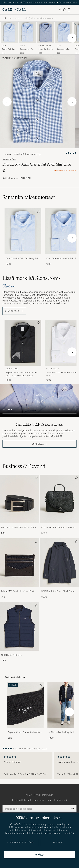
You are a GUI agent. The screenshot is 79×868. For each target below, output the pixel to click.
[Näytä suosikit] (64, 10)
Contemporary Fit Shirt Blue (26, 49)
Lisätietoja (38, 444)
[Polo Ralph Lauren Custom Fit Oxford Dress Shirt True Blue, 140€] (46, 38)
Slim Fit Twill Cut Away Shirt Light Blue (8, 49)
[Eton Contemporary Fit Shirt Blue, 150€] (27, 38)
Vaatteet (7, 58)
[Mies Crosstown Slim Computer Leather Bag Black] (60, 499)
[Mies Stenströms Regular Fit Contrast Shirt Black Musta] (23, 343)
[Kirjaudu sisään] (60, 9)
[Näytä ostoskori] (69, 10)
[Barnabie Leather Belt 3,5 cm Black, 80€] (19, 505)
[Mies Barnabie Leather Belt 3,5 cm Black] (19, 499)
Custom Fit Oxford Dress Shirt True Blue (45, 49)
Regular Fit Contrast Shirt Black (22, 372)
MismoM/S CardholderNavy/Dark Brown (18, 591)
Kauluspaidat (20, 58)
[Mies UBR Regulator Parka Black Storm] (60, 563)
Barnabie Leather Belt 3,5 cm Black (19, 527)
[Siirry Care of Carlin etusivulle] (14, 9)
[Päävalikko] (74, 10)
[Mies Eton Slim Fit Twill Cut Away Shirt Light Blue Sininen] (9, 32)
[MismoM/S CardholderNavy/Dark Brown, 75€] (19, 568)
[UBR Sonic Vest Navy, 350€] (19, 632)
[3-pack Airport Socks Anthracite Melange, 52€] (25, 711)
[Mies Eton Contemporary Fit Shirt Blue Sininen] (27, 32)
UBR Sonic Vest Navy (12, 655)
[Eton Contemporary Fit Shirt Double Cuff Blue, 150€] (64, 38)
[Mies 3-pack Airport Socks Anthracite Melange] (25, 705)
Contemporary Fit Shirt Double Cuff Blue (63, 49)
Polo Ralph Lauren (45, 46)
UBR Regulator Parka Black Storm (58, 591)
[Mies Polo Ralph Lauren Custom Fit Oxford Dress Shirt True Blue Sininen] (46, 32)
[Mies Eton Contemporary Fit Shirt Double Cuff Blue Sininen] (64, 32)
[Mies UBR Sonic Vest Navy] (19, 626)
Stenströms (9, 159)
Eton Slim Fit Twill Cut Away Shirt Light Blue (23, 259)
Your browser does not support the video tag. (39, 401)
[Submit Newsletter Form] (73, 809)
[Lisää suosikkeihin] (38, 212)
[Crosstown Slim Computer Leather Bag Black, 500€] (60, 505)
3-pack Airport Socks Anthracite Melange (24, 732)
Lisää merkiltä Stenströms (32, 278)
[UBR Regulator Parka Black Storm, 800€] (60, 568)
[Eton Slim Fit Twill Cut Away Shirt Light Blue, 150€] (9, 38)
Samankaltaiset (29, 197)
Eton (4, 46)
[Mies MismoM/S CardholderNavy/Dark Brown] (19, 563)
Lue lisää (69, 833)
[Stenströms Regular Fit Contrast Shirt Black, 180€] (23, 351)
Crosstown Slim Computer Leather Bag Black (59, 528)
